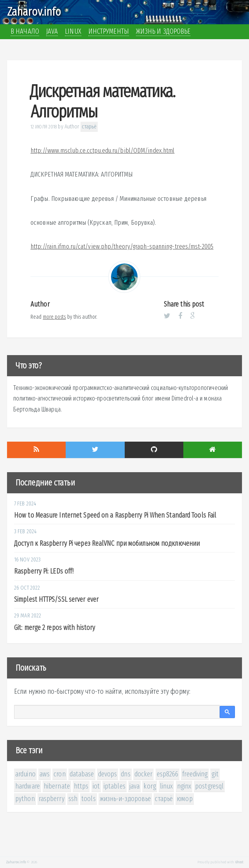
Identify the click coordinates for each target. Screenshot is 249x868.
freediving (195, 774)
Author (72, 126)
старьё (89, 126)
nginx (184, 786)
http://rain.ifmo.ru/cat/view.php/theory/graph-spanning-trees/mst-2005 (122, 246)
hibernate (57, 786)
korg (150, 786)
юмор (185, 799)
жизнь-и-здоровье (125, 799)
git (215, 774)
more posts (55, 317)
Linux (73, 31)
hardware (28, 786)
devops (108, 774)
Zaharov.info (34, 12)
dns (125, 774)
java (134, 786)
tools (89, 799)
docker (144, 774)
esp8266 (168, 774)
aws (45, 774)
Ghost (239, 862)
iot (96, 786)
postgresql (209, 786)
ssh (73, 799)
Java (52, 31)
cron (59, 774)
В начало (25, 31)
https (81, 786)
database (82, 774)
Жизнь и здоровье (163, 31)
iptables (115, 786)
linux (167, 786)
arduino (25, 774)
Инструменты (109, 31)
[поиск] (117, 712)
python (25, 799)
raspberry (52, 799)
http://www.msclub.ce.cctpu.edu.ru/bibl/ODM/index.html (102, 151)
